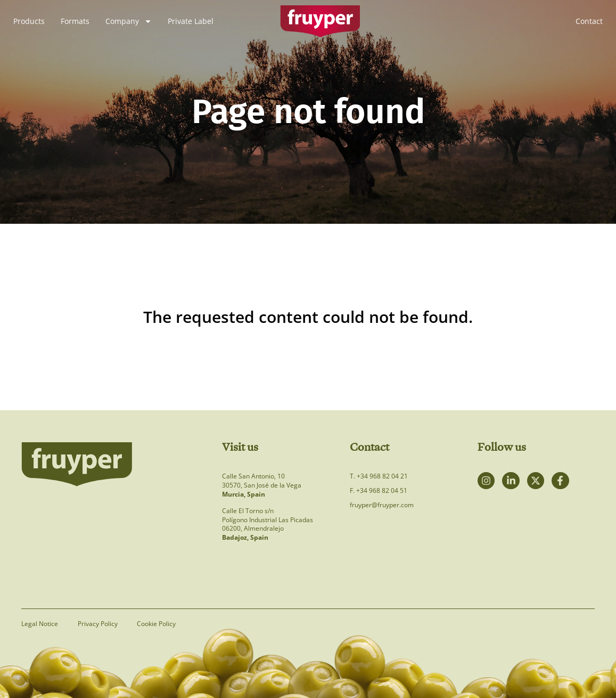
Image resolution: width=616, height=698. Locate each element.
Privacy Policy (99, 624)
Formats (75, 21)
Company (129, 21)
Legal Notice (40, 624)
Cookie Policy (160, 624)
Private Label (191, 21)
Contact (589, 21)
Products (29, 21)
